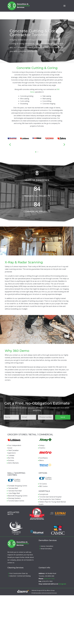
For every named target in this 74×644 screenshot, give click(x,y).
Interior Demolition (47, 546)
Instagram (62, 584)
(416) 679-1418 (49, 579)
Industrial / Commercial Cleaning (20, 576)
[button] (10, 145)
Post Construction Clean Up (19, 573)
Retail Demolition (46, 549)
